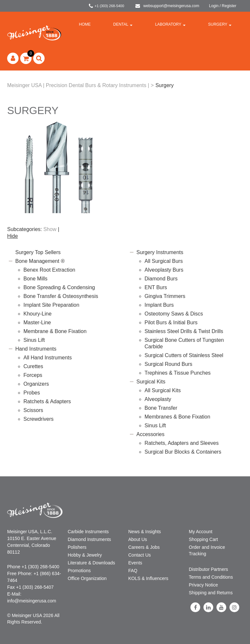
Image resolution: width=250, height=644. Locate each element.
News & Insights (145, 532)
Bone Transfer (161, 408)
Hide (13, 236)
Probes (32, 393)
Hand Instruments (36, 349)
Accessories (150, 434)
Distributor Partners (208, 569)
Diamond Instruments (89, 539)
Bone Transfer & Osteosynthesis (61, 296)
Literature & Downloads (91, 563)
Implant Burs (159, 305)
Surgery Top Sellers (38, 252)
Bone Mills (35, 279)
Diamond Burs (161, 279)
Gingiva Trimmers (165, 296)
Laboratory (170, 24)
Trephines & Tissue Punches (178, 373)
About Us (138, 539)
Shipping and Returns (211, 593)
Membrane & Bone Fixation (55, 331)
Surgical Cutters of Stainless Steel (184, 355)
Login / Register (223, 6)
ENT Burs (156, 287)
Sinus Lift (34, 340)
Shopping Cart (203, 539)
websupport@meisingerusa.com (167, 6)
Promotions (79, 571)
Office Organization (87, 578)
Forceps (33, 375)
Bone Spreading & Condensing (59, 287)
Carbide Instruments (88, 532)
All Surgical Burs (164, 261)
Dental (123, 24)
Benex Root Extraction (49, 270)
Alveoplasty (158, 399)
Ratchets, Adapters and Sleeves (182, 443)
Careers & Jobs (144, 547)
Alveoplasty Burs (164, 270)
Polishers (77, 547)
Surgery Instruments (160, 252)
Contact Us (139, 555)
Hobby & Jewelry (85, 555)
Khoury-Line (37, 314)
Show (50, 229)
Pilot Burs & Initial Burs (171, 322)
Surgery (220, 24)
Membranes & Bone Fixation (177, 417)
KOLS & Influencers (148, 578)
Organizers (36, 384)
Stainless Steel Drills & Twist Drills (184, 331)
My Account (201, 532)
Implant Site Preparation (51, 305)
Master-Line (37, 322)
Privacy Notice (203, 585)
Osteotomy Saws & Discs (174, 314)
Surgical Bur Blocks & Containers (183, 452)
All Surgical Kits (163, 390)
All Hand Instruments (48, 358)
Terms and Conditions (211, 577)
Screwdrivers (38, 419)
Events (135, 563)
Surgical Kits (151, 382)
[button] (26, 58)
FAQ (133, 571)
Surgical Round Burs (168, 364)
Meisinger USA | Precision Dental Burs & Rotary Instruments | (78, 85)
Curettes (33, 366)
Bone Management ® (40, 261)
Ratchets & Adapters (47, 401)
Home (85, 24)
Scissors (33, 410)
